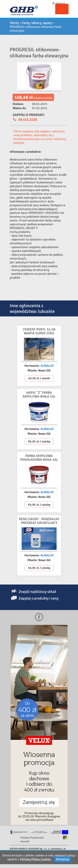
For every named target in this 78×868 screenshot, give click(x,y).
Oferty (14, 23)
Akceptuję (63, 859)
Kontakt (25, 841)
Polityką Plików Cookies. (36, 859)
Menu (62, 9)
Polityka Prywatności (32, 838)
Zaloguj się (60, 3)
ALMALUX (47, 366)
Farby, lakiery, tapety (37, 23)
